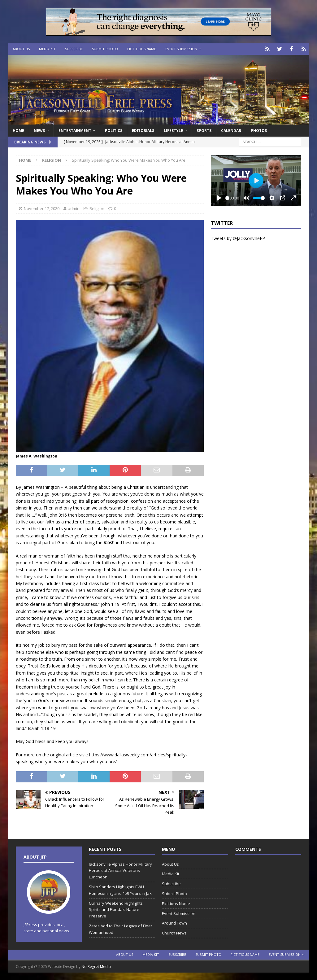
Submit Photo (105, 49)
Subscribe (74, 49)
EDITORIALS (143, 130)
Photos (259, 130)
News (39, 130)
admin (74, 208)
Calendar (231, 130)
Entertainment (75, 130)
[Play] (219, 198)
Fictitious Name (142, 49)
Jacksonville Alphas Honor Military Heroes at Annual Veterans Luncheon (120, 870)
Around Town (174, 923)
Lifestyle (173, 130)
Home (18, 130)
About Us (21, 49)
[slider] (227, 197)
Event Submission (181, 49)
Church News (174, 933)
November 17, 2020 (42, 208)
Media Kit (47, 49)
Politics (114, 130)
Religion (97, 208)
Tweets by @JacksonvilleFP (238, 238)
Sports (204, 130)
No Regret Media (96, 966)
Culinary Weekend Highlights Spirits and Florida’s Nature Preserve (116, 909)
